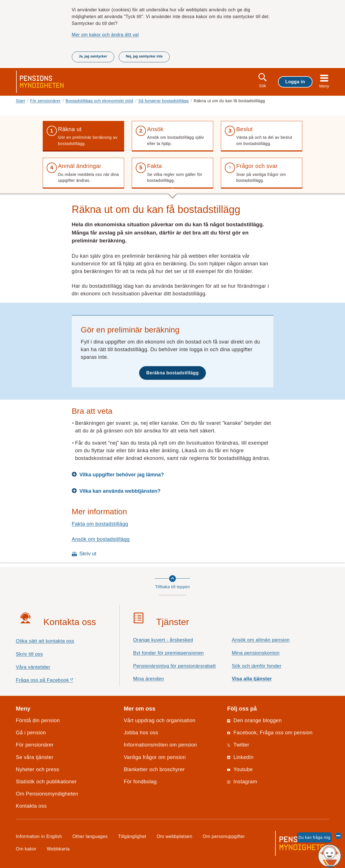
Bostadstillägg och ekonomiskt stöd (99, 101)
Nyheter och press (37, 769)
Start (21, 101)
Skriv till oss (29, 654)
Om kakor (26, 849)
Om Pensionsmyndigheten (47, 794)
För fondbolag (140, 782)
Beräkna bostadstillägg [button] (172, 373)
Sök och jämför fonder (257, 666)
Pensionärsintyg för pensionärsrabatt (174, 666)
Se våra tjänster (35, 757)
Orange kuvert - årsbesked (163, 640)
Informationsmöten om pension (160, 745)
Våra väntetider (33, 667)
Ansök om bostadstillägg (101, 539)
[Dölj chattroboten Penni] (338, 836)
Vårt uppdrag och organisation (160, 720)
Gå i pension (31, 733)
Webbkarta (58, 849)
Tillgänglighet (132, 836)
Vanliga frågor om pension (155, 757)
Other (90, 836)
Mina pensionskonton (256, 653)
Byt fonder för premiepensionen (169, 653)
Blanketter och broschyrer (154, 769)
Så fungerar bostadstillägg (163, 101)
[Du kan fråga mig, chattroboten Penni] (330, 856)
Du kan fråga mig (314, 837)
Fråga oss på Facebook (54, 682)
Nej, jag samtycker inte (144, 56)
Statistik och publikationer (46, 782)
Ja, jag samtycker (93, 56)
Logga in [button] (295, 82)
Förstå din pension (38, 720)
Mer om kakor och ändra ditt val (105, 35)
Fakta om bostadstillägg (100, 524)
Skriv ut (88, 554)
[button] (83, 136)
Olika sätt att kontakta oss (45, 641)
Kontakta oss (31, 806)
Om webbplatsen (174, 836)
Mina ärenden (149, 679)
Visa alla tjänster (252, 679)
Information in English (39, 836)
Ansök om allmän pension (261, 640)
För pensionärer (45, 101)
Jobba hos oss (141, 733)
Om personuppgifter (224, 836)
